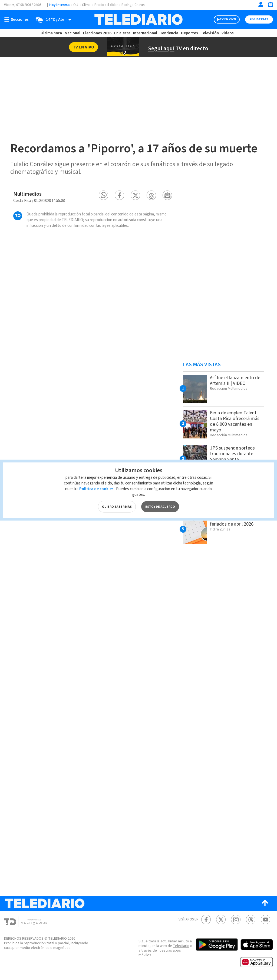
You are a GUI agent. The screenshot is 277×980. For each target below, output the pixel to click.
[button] (103, 195)
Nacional (72, 33)
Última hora (51, 33)
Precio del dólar (106, 5)
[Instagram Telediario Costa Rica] (236, 920)
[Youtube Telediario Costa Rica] (266, 920)
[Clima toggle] (52, 19)
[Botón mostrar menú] (18, 19)
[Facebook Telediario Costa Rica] (206, 920)
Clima (86, 5)
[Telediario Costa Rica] (138, 19)
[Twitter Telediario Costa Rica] (221, 920)
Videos (228, 33)
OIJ (76, 5)
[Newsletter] (270, 6)
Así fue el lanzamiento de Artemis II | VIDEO (235, 381)
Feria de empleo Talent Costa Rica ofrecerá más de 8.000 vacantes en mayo (235, 421)
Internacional (145, 33)
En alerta (122, 33)
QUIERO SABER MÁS (117, 507)
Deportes (189, 33)
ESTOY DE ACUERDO (160, 507)
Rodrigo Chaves (133, 5)
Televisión (210, 33)
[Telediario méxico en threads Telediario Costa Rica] (251, 920)
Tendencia (169, 33)
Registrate (259, 19)
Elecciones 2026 (97, 33)
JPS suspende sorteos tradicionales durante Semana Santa (232, 454)
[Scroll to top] (265, 903)
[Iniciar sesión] (261, 5)
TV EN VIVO (228, 19)
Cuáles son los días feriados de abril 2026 (232, 521)
